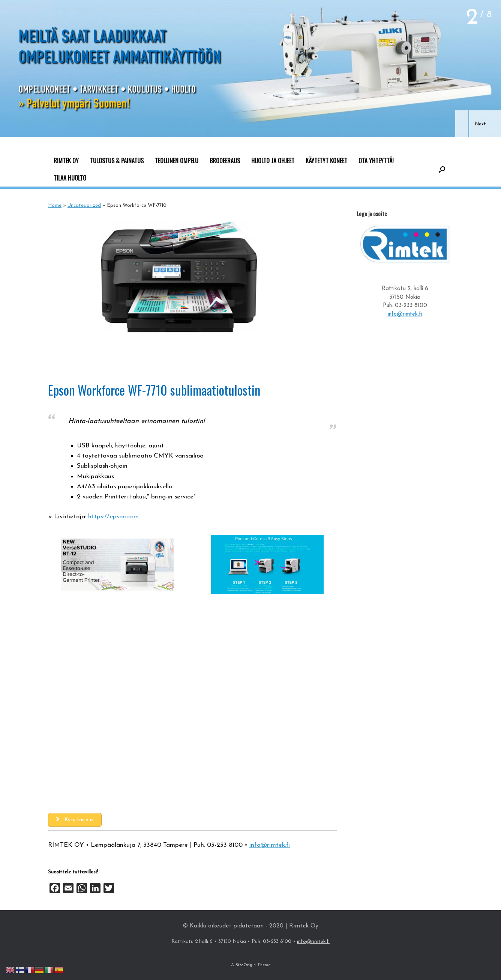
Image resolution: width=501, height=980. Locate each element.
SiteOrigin (246, 965)
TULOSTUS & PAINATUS (117, 161)
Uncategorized (84, 205)
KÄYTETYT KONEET (326, 161)
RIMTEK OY (66, 161)
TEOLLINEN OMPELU (177, 161)
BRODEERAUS (225, 161)
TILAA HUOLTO (70, 178)
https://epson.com (113, 517)
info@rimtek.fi (270, 845)
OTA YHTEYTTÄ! (376, 161)
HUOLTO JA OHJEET (273, 161)
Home (55, 205)
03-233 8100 (225, 845)
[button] (462, 124)
